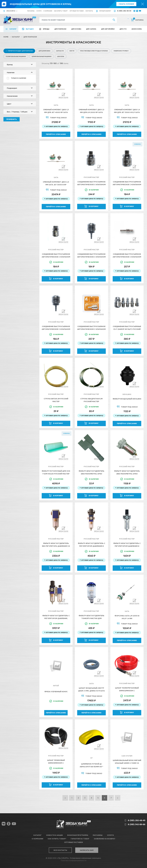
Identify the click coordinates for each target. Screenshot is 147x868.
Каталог (13, 29)
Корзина (138, 20)
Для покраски (60, 29)
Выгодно (30, 29)
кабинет (105, 11)
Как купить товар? (61, 11)
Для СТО (123, 29)
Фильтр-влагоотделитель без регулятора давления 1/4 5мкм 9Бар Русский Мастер (56, 546)
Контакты (89, 11)
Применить (12, 119)
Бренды (46, 29)
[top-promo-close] (143, 4)
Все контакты (60, 850)
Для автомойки (108, 29)
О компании (48, 11)
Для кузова (76, 29)
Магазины (31, 11)
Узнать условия (126, 4)
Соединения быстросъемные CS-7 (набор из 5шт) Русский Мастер (127, 329)
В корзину (94, 206)
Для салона (91, 29)
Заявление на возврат (105, 839)
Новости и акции (54, 835)
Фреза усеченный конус (56, 692)
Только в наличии (18, 78)
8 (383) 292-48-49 (124, 11)
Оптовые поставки (77, 11)
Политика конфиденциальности (74, 860)
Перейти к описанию (56, 134)
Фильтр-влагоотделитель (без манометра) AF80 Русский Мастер (91, 474)
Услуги (39, 11)
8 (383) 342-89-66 (137, 824)
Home (6, 37)
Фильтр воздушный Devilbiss (127, 399)
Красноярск (11, 11)
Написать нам (87, 850)
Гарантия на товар (80, 839)
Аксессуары (137, 29)
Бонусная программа (78, 835)
